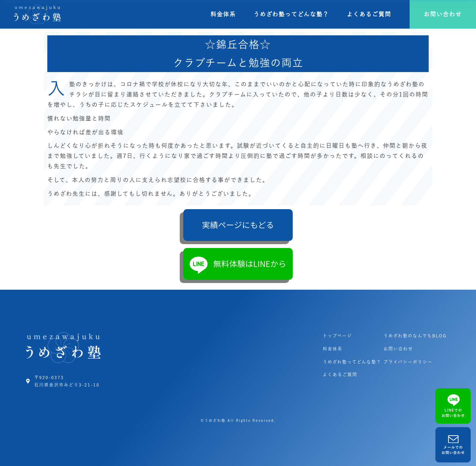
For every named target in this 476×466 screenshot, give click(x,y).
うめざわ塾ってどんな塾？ (291, 14)
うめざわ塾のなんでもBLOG (415, 336)
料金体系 (223, 14)
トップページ (337, 336)
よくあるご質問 (369, 14)
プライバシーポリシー (408, 362)
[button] (443, 14)
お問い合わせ (398, 349)
